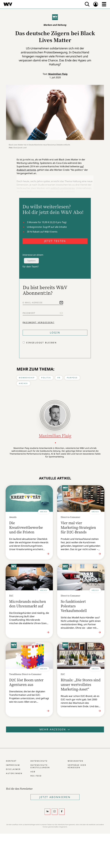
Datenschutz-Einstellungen (40, 766)
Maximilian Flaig (58, 74)
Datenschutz (39, 761)
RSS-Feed (36, 776)
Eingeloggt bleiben (42, 343)
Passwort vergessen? (39, 322)
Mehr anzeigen (55, 729)
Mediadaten (75, 761)
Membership (27, 378)
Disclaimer (13, 769)
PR (59, 378)
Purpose (72, 378)
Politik (46, 378)
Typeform (31, 261)
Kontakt (11, 761)
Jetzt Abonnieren (55, 797)
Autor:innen (14, 773)
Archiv (23, 383)
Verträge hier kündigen (77, 766)
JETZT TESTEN (55, 241)
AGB (33, 772)
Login (55, 332)
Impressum (13, 765)
